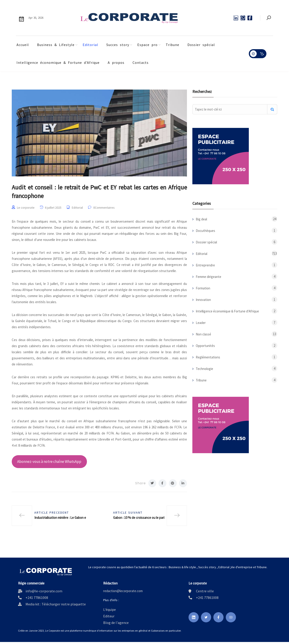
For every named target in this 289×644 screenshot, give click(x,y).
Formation (203, 288)
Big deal (201, 219)
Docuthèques (205, 231)
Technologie (204, 369)
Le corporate (26, 209)
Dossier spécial (201, 45)
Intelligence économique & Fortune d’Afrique (58, 62)
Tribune (172, 45)
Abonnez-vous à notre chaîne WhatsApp (49, 463)
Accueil (23, 45)
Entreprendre (205, 265)
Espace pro (147, 45)
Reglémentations (208, 357)
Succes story (118, 45)
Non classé (203, 334)
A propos (116, 62)
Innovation (203, 300)
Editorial (90, 45)
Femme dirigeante (209, 277)
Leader (201, 323)
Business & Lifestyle (56, 45)
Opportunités (205, 346)
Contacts (141, 62)
